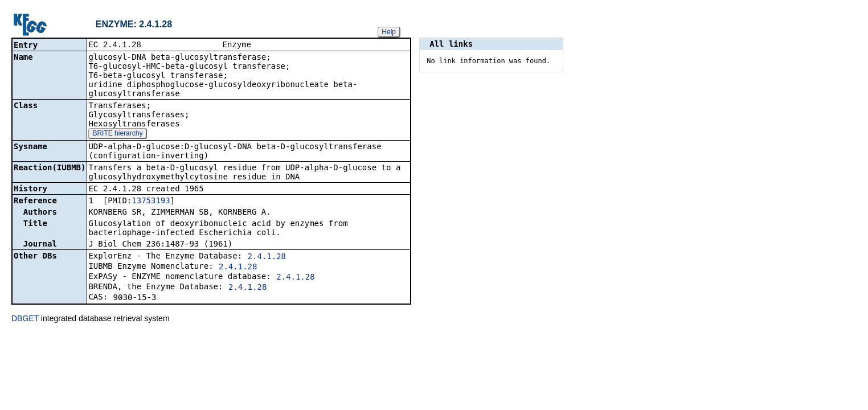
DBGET (25, 319)
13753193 (151, 202)
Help (389, 32)
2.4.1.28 (267, 257)
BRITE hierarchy (117, 134)
